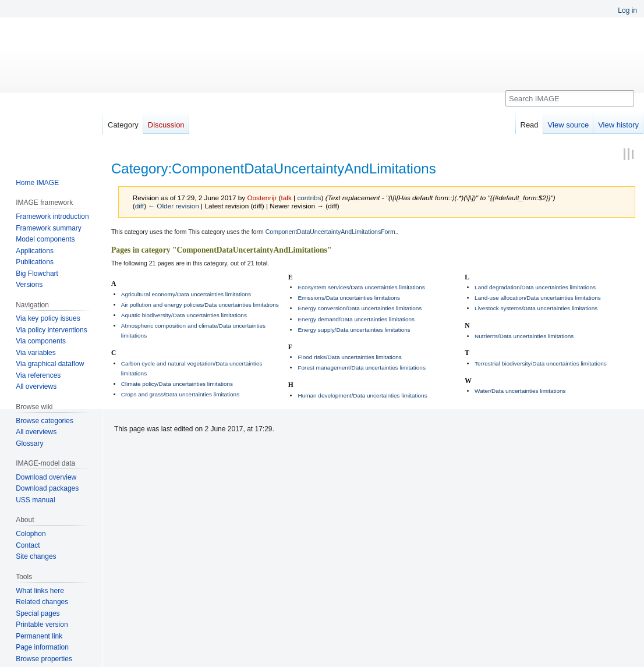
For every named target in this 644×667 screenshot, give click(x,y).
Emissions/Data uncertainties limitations (349, 298)
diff (139, 206)
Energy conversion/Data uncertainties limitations (360, 308)
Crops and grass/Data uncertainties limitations (180, 394)
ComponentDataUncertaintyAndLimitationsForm (330, 232)
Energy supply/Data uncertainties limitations (354, 330)
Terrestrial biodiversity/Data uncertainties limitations (541, 363)
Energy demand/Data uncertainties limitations (356, 319)
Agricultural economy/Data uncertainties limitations (186, 294)
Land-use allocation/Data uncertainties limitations (538, 298)
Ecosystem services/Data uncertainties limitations (361, 287)
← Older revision (174, 206)
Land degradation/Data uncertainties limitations (535, 287)
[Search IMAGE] (570, 98)
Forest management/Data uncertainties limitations (361, 368)
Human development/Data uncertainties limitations (362, 395)
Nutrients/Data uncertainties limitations (524, 336)
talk (286, 198)
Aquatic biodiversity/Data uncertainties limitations (184, 315)
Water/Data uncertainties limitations (520, 391)
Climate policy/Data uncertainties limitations (177, 384)
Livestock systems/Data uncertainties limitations (536, 308)
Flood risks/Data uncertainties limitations (349, 357)
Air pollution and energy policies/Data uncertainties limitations (200, 305)
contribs (309, 198)
